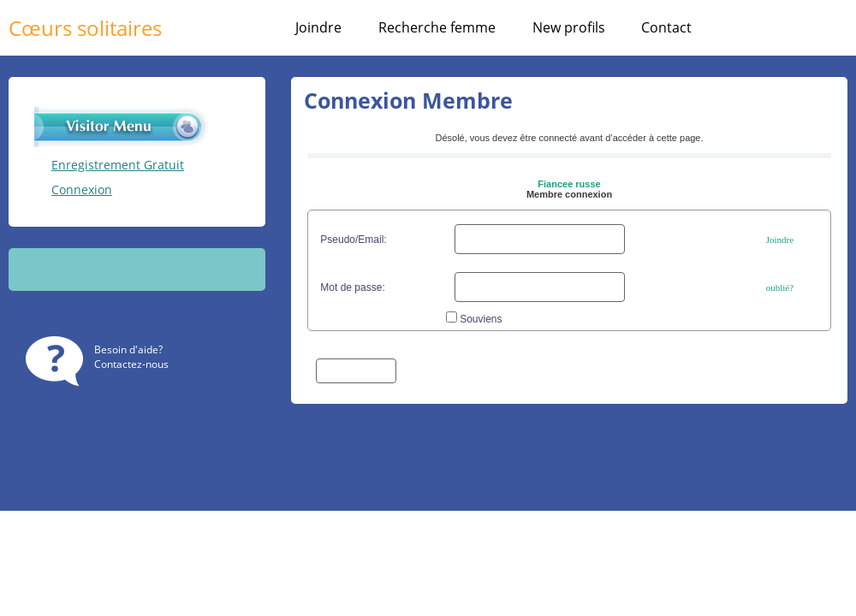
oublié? (780, 287)
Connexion (82, 190)
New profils (569, 27)
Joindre (318, 27)
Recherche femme (437, 27)
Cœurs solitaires (85, 28)
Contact (666, 27)
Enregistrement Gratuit (118, 165)
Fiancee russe (569, 184)
